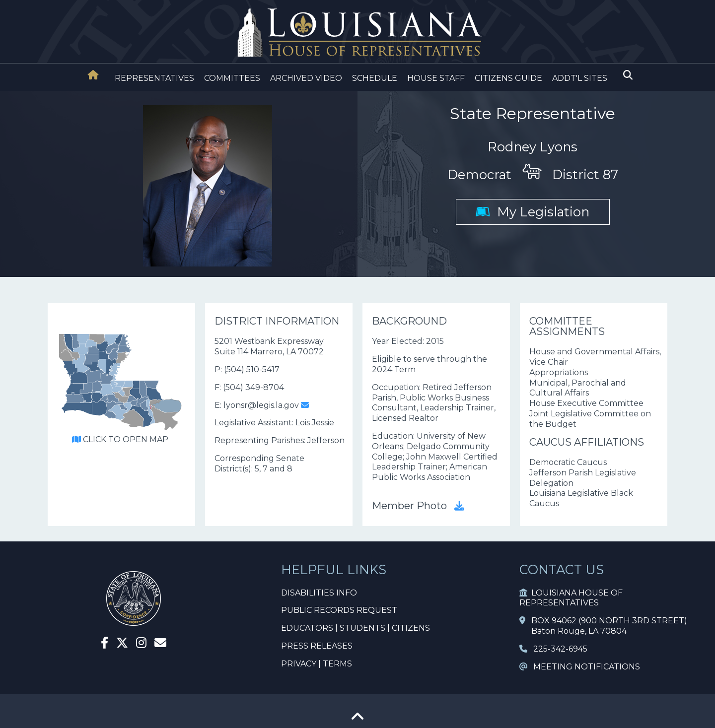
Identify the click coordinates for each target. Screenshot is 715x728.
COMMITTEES (232, 78)
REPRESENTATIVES (154, 78)
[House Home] (93, 75)
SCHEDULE (375, 78)
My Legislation (533, 212)
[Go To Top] (357, 720)
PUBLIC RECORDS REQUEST (339, 610)
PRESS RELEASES (317, 646)
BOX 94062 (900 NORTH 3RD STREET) (603, 621)
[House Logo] (357, 33)
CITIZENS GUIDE (508, 78)
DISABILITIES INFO (319, 593)
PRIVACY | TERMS (317, 664)
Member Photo (418, 506)
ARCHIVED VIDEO (306, 78)
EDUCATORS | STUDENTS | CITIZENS (356, 628)
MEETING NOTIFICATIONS (580, 667)
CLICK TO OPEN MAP (120, 439)
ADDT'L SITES (580, 78)
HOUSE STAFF (436, 78)
